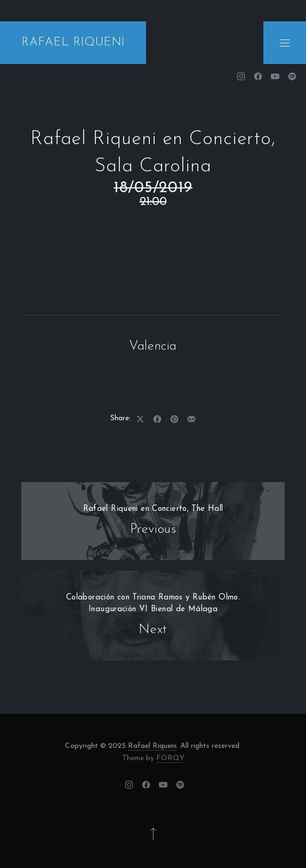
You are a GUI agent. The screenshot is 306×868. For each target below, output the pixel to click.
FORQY (170, 758)
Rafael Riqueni (152, 746)
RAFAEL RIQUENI (73, 42)
